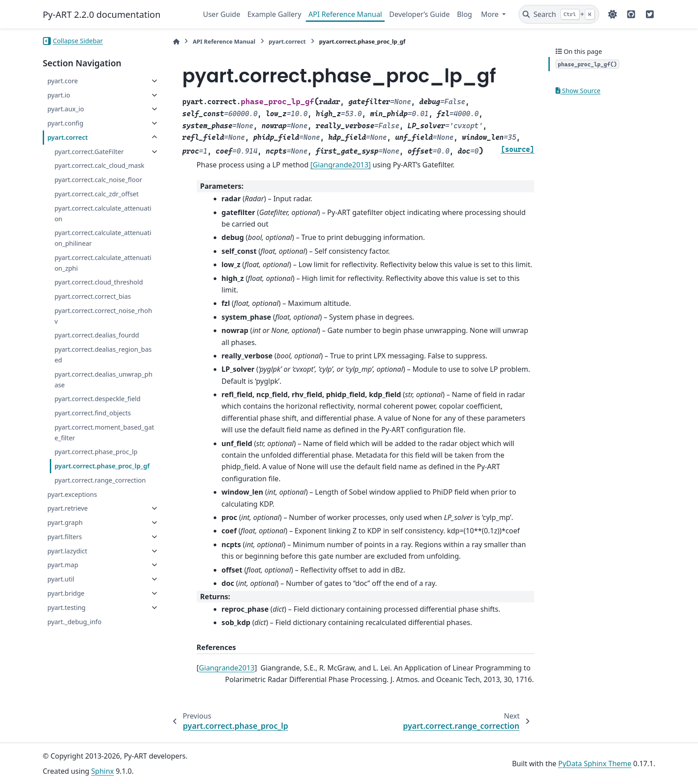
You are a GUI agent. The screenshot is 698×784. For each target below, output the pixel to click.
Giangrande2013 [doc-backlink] (227, 668)
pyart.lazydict (67, 551)
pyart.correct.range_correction (100, 480)
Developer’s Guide (419, 14)
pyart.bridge (66, 593)
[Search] (559, 14)
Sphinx (103, 771)
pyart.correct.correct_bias (93, 296)
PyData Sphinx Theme (595, 764)
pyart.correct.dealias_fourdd (97, 335)
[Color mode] (613, 14)
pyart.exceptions (72, 494)
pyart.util (61, 579)
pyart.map (63, 565)
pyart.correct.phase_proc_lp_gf (102, 466)
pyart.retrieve (67, 508)
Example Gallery (274, 14)
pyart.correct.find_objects (92, 413)
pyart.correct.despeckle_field (97, 399)
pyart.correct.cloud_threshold (99, 282)
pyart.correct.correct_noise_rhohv (103, 316)
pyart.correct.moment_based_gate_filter (104, 433)
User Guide (222, 14)
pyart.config (65, 123)
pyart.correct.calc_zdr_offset (96, 194)
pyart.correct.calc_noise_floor (98, 180)
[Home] (176, 42)
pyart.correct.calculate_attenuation (103, 213)
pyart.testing (66, 607)
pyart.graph (65, 522)
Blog (464, 14)
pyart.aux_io (65, 109)
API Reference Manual (345, 14)
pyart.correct (67, 137)
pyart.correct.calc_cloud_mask (99, 165)
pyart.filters (65, 537)
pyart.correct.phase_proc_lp (96, 452)
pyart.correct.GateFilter (89, 152)
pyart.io (59, 95)
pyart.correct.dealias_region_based (103, 355)
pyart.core (62, 81)
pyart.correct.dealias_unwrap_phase (103, 380)
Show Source (578, 91)
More (491, 14)
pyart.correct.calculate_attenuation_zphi (103, 263)
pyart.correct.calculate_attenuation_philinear (103, 238)
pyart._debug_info (74, 622)
